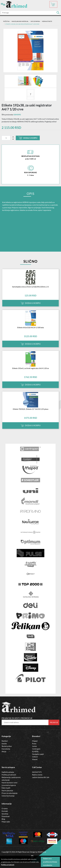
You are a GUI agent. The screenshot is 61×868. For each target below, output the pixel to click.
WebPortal (42, 852)
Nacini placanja (7, 790)
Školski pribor (7, 746)
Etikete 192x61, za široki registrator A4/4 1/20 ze (30, 368)
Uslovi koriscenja (8, 796)
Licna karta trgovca (9, 785)
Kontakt (5, 811)
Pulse (34, 744)
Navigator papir (38, 754)
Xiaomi (35, 759)
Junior (35, 746)
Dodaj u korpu (28, 138)
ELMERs (35, 751)
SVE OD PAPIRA (35, 21)
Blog (3, 819)
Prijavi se (54, 722)
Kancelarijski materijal (20, 21)
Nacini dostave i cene (9, 783)
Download (6, 816)
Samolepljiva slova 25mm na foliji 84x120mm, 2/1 (30, 287)
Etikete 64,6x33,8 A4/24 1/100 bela (30, 327)
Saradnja (5, 814)
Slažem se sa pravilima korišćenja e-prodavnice (50, 862)
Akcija (4, 751)
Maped (35, 741)
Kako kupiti (6, 788)
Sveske (4, 744)
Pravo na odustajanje (10, 793)
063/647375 (37, 772)
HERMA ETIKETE (47, 21)
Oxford (35, 757)
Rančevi (5, 741)
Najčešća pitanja (8, 772)
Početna (6, 21)
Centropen (36, 749)
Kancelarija (6, 749)
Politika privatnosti (9, 775)
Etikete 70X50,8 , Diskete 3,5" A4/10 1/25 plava (31, 409)
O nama (5, 808)
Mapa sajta (6, 822)
